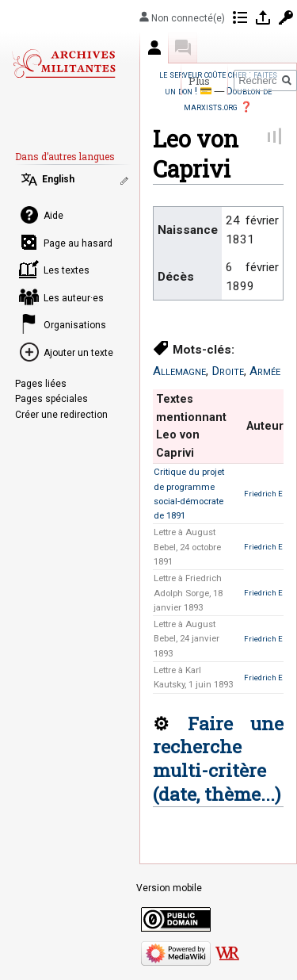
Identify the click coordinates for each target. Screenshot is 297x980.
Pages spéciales (51, 399)
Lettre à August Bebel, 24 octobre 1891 (187, 547)
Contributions (240, 17)
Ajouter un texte (78, 353)
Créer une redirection (61, 415)
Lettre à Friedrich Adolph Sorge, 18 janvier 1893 (188, 593)
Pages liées (41, 384)
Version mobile (169, 888)
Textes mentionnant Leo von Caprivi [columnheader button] (191, 426)
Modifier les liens (126, 181)
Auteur (154, 48)
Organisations (75, 325)
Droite (228, 371)
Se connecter (263, 17)
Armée (265, 371)
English (58, 179)
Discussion (183, 48)
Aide (53, 216)
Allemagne (179, 371)
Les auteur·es (74, 298)
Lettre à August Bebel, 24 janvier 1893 (187, 639)
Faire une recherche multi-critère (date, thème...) (218, 758)
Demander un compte (286, 17)
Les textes (67, 270)
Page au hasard (78, 243)
